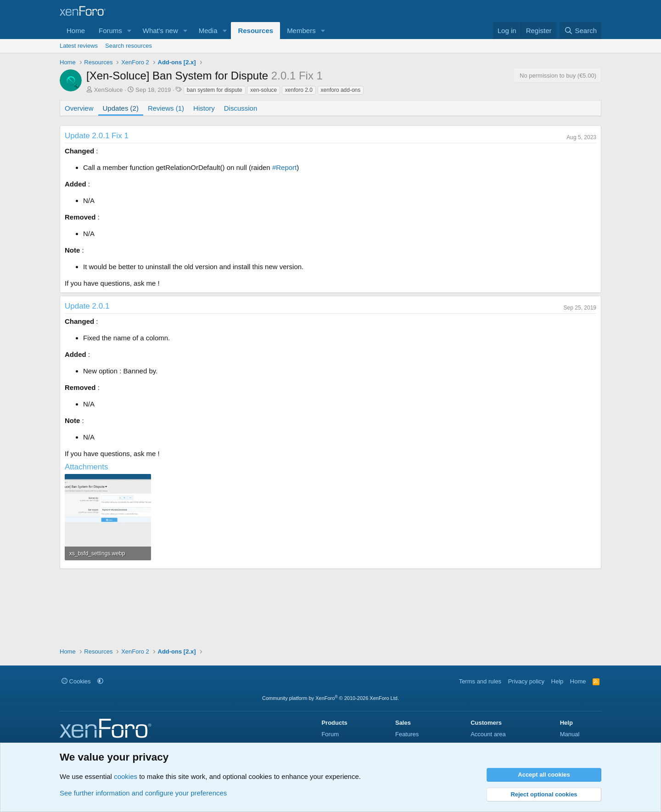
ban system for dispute (215, 90)
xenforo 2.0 (299, 90)
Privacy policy (526, 681)
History (204, 108)
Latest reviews (79, 46)
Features (407, 734)
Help (557, 681)
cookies (126, 776)
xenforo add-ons (341, 90)
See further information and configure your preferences (143, 793)
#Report (284, 167)
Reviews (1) (166, 108)
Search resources (129, 46)
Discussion (241, 108)
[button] (129, 31)
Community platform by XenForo (330, 698)
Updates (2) (121, 108)
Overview (79, 108)
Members (301, 31)
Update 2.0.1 (87, 306)
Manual (570, 734)
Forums (110, 31)
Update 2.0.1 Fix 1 (97, 136)
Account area (488, 734)
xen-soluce (263, 90)
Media (208, 31)
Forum (330, 734)
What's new (160, 31)
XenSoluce (109, 90)
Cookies (76, 681)
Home (76, 31)
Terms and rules (480, 681)
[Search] (580, 31)
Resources (255, 31)
